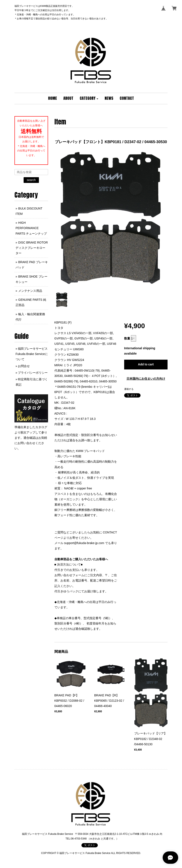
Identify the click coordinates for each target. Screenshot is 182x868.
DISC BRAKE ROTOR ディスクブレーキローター (32, 248)
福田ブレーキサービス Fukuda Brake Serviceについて (32, 354)
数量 (127, 338)
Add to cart (146, 364)
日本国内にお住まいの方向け (146, 379)
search (31, 180)
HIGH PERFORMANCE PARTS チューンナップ (31, 228)
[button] (89, 98)
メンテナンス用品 (30, 291)
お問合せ (24, 366)
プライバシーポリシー (33, 373)
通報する (129, 389)
